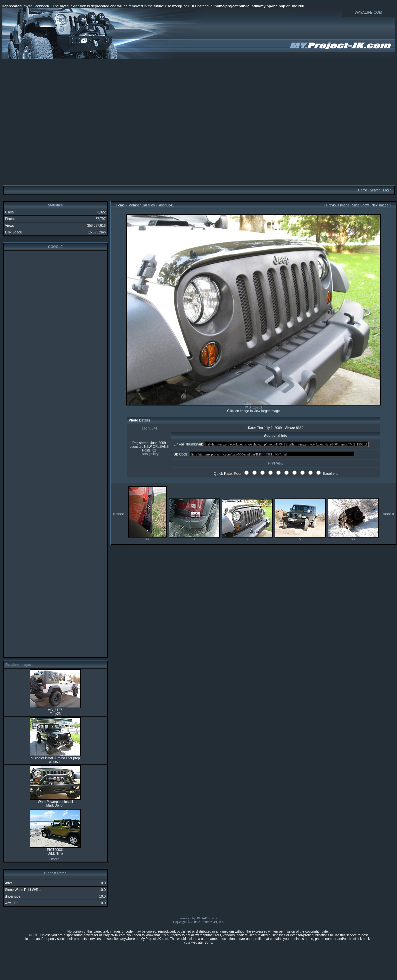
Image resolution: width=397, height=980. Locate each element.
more (55, 859)
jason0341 (166, 205)
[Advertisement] (198, 122)
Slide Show (360, 205)
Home (362, 190)
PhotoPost (204, 918)
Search (375, 190)
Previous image (338, 205)
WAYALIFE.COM (368, 12)
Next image (380, 205)
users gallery (149, 454)
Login (387, 190)
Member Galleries (141, 205)
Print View (276, 463)
